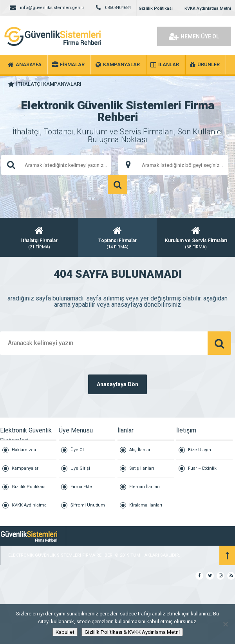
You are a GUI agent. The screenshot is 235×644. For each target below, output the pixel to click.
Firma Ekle (81, 487)
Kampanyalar (25, 468)
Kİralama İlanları (146, 505)
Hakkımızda (24, 450)
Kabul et (65, 632)
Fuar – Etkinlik (202, 468)
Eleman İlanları (145, 487)
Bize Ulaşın (200, 450)
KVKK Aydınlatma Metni (208, 8)
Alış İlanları (140, 450)
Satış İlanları (142, 468)
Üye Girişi (80, 468)
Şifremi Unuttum (88, 505)
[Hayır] (225, 624)
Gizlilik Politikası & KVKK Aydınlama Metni (132, 632)
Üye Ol (77, 450)
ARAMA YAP (117, 185)
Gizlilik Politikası (156, 8)
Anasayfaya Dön (117, 384)
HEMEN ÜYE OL (194, 36)
